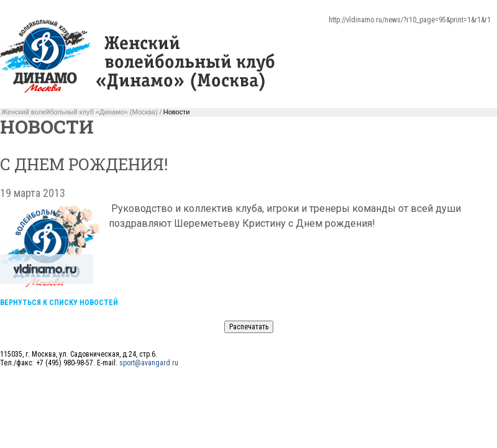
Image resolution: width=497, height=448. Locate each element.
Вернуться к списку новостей (59, 303)
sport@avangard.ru (149, 363)
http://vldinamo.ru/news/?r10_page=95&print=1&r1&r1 (410, 20)
